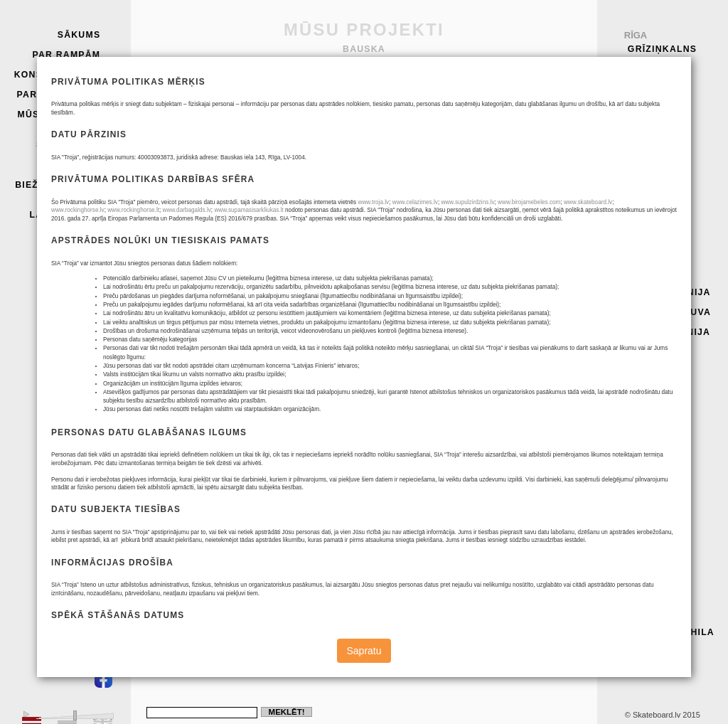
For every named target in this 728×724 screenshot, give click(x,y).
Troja (645, 63)
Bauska (642, 492)
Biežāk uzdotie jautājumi (58, 190)
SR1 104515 (475, 197)
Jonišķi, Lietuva (666, 312)
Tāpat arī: (649, 672)
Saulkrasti (653, 102)
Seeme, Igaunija (666, 292)
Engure (642, 412)
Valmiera (647, 393)
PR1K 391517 (475, 280)
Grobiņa (644, 652)
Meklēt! (287, 712)
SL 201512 (475, 230)
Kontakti (75, 165)
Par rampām (66, 55)
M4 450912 (475, 297)
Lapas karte (65, 215)
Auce (635, 373)
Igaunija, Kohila (668, 632)
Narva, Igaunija (665, 332)
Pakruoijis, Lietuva (653, 587)
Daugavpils (653, 472)
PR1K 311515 (475, 213)
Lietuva (642, 612)
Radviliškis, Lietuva (655, 558)
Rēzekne (644, 162)
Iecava (639, 353)
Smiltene (646, 183)
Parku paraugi (59, 95)
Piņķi (635, 122)
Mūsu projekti (59, 115)
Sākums (79, 35)
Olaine (640, 82)
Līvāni (638, 432)
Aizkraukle (653, 452)
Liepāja (642, 533)
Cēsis (636, 142)
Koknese (645, 252)
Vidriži (639, 272)
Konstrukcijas (58, 75)
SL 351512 (475, 246)
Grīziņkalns (662, 49)
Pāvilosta (649, 203)
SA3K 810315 (475, 263)
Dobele (641, 513)
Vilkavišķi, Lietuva (651, 228)
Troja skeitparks (68, 139)
